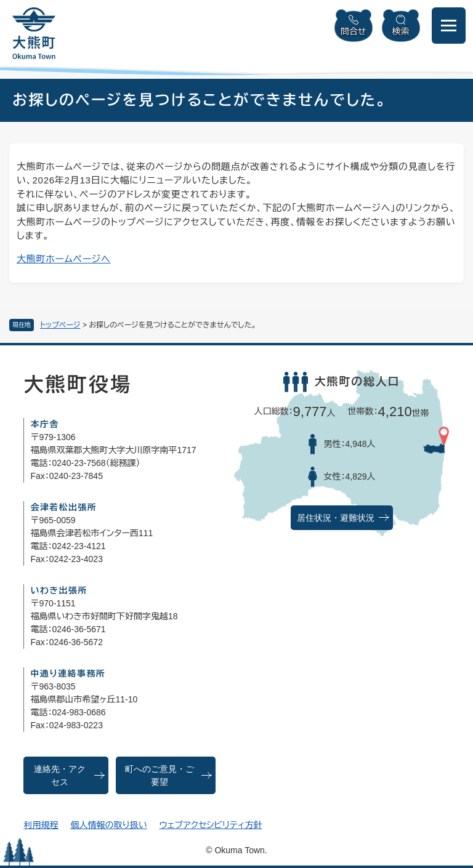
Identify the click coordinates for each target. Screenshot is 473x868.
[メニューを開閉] (449, 26)
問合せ (354, 31)
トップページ (60, 325)
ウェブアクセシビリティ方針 (211, 825)
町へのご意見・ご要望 (160, 776)
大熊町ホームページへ (64, 259)
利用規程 (41, 825)
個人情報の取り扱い (108, 825)
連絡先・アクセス (60, 776)
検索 (401, 31)
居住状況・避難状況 (336, 518)
